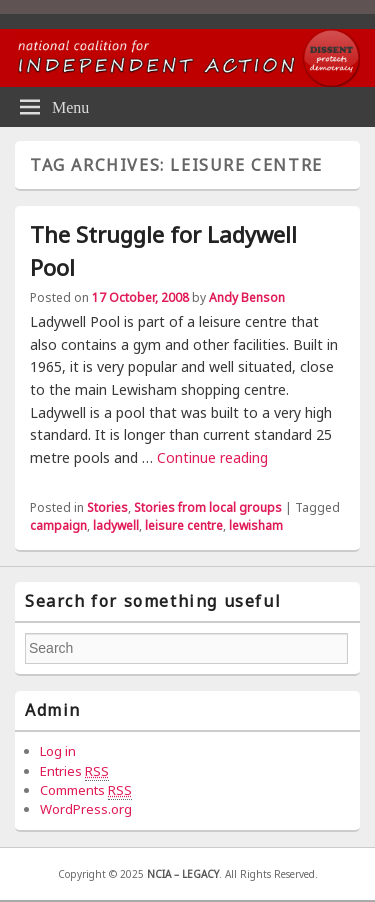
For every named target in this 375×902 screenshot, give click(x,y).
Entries (74, 771)
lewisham (256, 525)
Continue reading (212, 457)
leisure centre (184, 525)
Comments (86, 790)
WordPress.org (86, 809)
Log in (58, 751)
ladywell (116, 525)
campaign (58, 525)
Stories (107, 507)
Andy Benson (247, 297)
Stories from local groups (208, 507)
